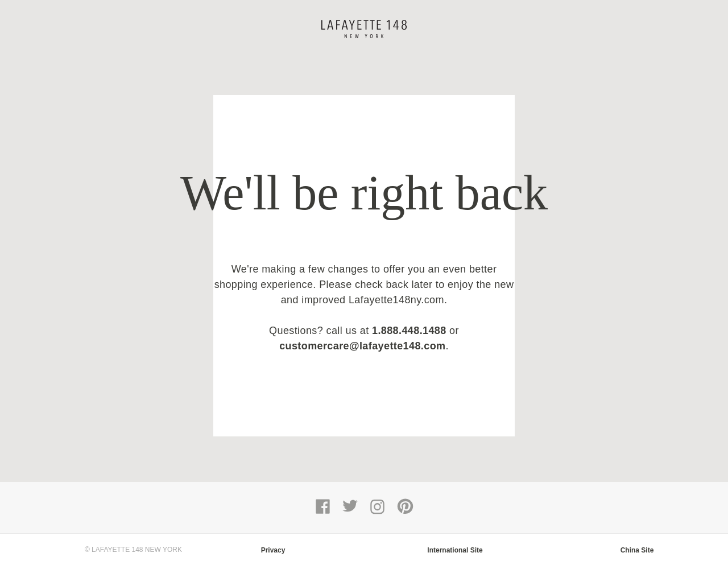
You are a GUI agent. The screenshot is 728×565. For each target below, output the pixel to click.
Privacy (273, 550)
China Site (637, 550)
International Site (455, 550)
